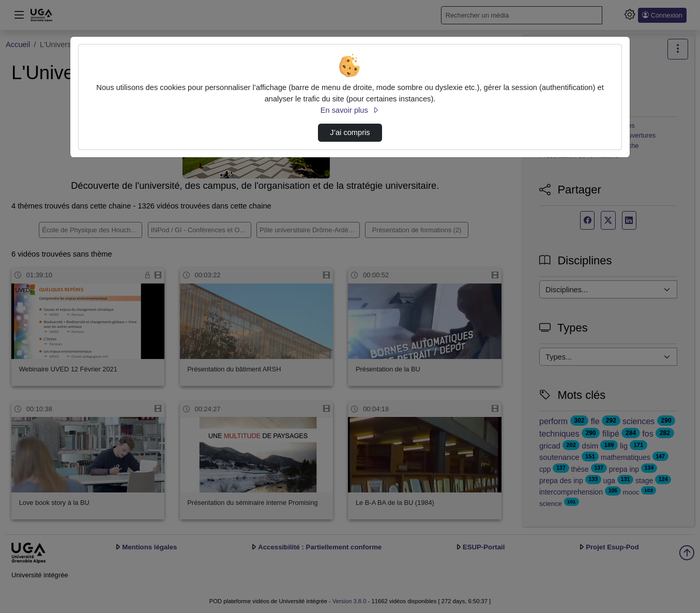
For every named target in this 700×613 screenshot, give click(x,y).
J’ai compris (350, 132)
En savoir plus (350, 110)
